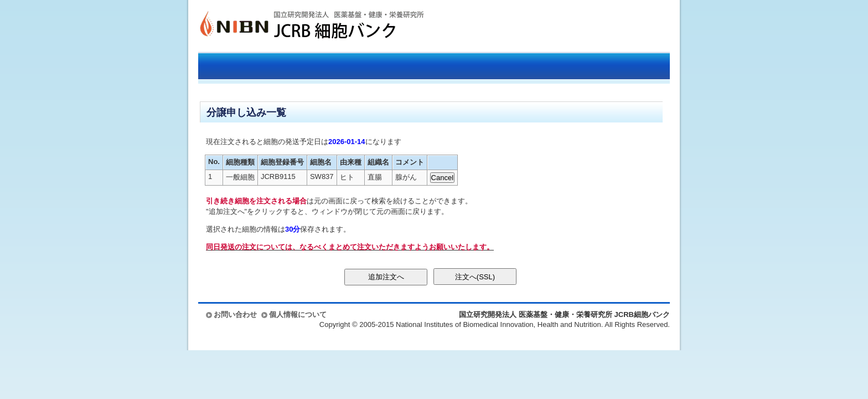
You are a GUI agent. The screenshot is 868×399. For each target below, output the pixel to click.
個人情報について (298, 314)
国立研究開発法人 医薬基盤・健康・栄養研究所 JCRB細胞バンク (300, 26)
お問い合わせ (235, 314)
